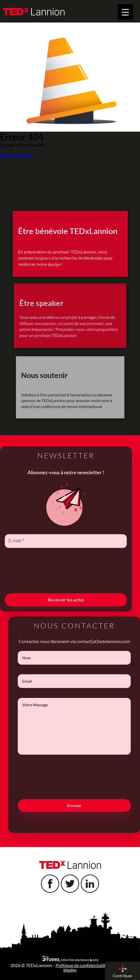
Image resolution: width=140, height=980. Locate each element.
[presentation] (53, 580)
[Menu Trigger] (125, 12)
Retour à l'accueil (16, 154)
